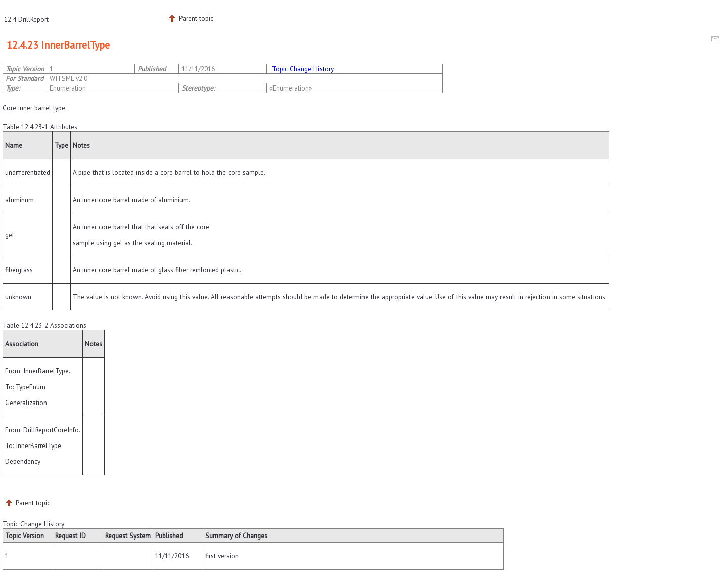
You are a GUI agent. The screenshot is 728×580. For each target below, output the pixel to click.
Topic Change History (303, 69)
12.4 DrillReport (26, 19)
